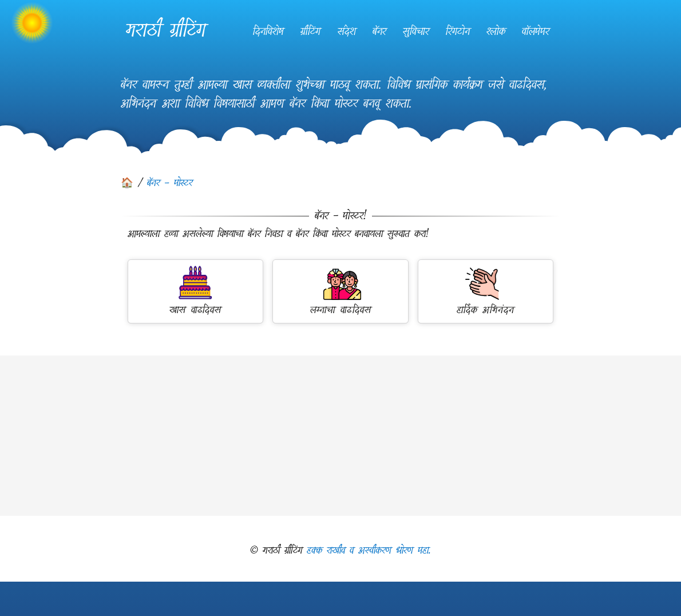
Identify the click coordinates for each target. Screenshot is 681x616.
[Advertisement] (340, 436)
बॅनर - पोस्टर (170, 183)
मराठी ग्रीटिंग (166, 30)
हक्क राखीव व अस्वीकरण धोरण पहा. (369, 550)
